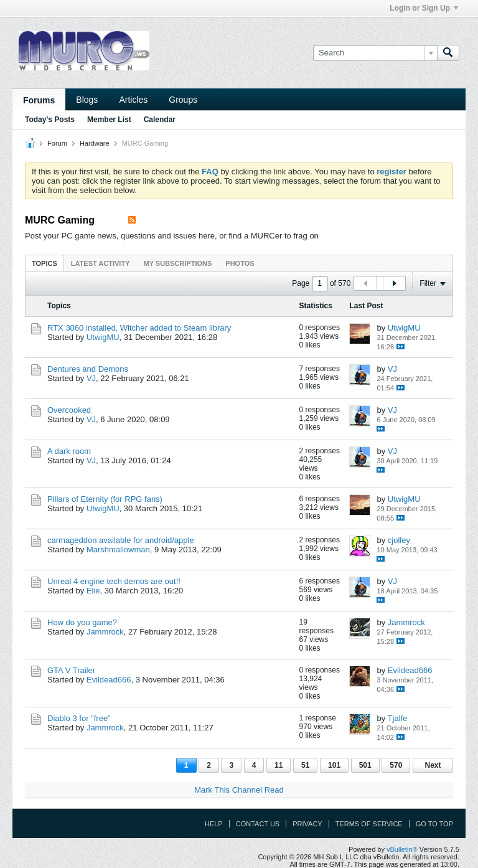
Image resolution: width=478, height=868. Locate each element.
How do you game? (82, 622)
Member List (109, 120)
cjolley (399, 540)
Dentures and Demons (88, 369)
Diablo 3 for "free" (79, 718)
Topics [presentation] (45, 263)
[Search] (375, 53)
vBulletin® (402, 849)
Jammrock (105, 632)
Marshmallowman (118, 550)
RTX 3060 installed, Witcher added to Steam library (139, 328)
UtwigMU (103, 337)
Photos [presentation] (240, 263)
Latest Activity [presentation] (101, 263)
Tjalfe (398, 718)
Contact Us (258, 824)
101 (334, 765)
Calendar (160, 120)
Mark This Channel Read (239, 790)
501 (365, 765)
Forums (39, 100)
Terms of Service (369, 824)
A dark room (69, 451)
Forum (57, 143)
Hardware (95, 143)
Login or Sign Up (424, 8)
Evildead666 (109, 680)
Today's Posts (50, 120)
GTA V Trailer (71, 670)
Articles (133, 100)
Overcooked (69, 410)
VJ (91, 378)
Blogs (87, 100)
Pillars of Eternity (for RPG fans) (105, 499)
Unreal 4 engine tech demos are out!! (114, 581)
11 (279, 765)
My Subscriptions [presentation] (178, 263)
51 (305, 765)
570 (396, 765)
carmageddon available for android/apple (121, 540)
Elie (93, 591)
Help (214, 824)
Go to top (434, 824)
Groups (183, 100)
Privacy (307, 824)
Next (433, 765)
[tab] (45, 263)
